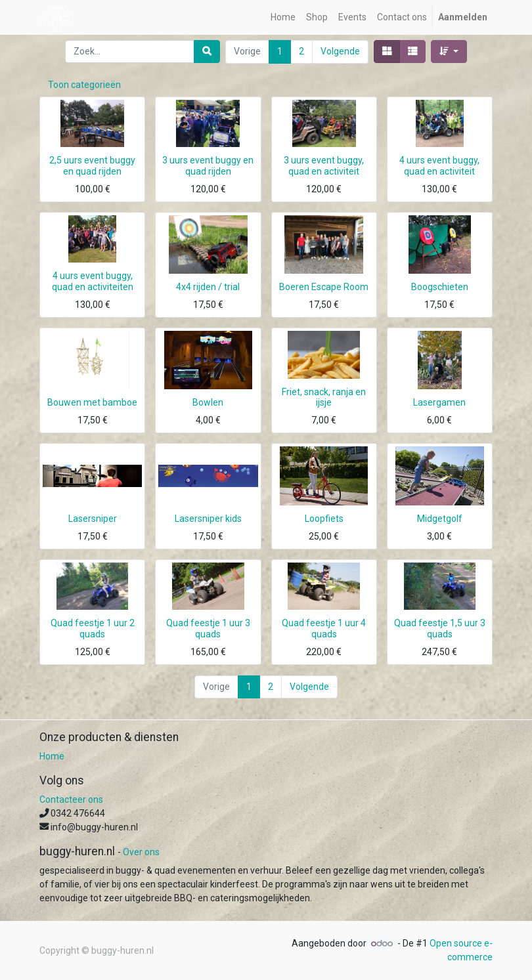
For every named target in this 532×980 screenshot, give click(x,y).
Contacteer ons (71, 799)
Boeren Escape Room (324, 287)
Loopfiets (324, 519)
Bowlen (208, 402)
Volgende (340, 51)
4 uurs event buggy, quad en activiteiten (93, 281)
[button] (449, 52)
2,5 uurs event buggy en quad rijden (92, 166)
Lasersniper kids (208, 519)
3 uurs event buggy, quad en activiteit (324, 166)
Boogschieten (440, 287)
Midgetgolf (440, 519)
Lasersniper (93, 519)
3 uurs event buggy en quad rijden (208, 166)
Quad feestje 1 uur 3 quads (208, 628)
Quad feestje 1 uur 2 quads (93, 628)
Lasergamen (439, 402)
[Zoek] (207, 52)
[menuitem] (283, 17)
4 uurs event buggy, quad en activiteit (439, 166)
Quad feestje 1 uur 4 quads (324, 628)
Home (52, 756)
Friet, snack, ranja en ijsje (324, 397)
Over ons (141, 852)
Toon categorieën (84, 85)
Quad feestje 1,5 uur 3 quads (440, 628)
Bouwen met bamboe (92, 402)
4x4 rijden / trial (208, 287)
